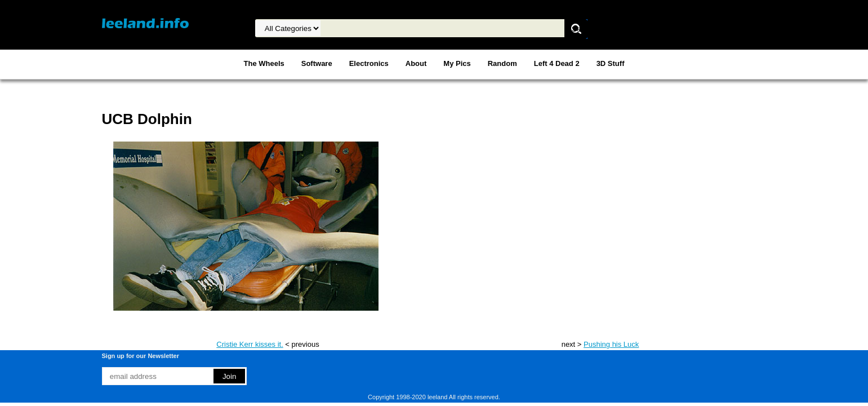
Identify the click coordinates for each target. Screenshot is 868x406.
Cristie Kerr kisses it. (250, 344)
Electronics (369, 63)
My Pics (457, 63)
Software (317, 63)
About (416, 63)
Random (502, 63)
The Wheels (264, 63)
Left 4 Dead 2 (557, 63)
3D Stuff (611, 63)
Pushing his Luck (611, 344)
